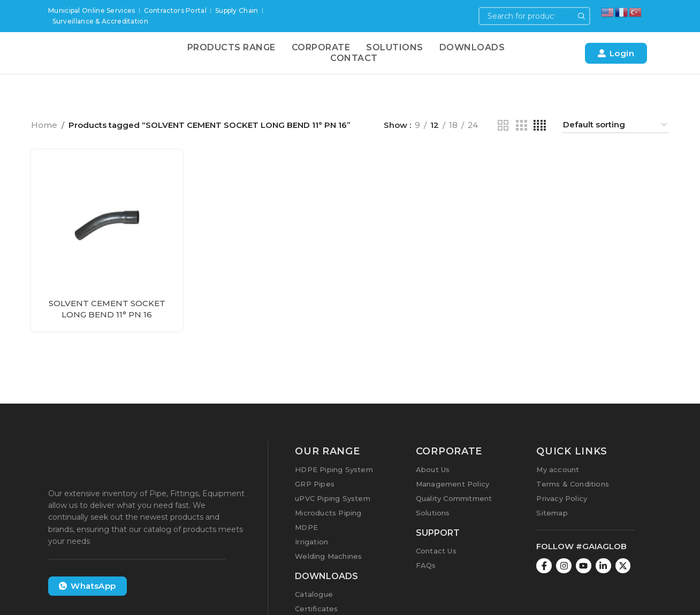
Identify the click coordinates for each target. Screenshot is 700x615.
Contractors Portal (175, 10)
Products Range (231, 47)
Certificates (316, 609)
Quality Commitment (454, 498)
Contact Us (436, 551)
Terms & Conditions (573, 484)
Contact (354, 58)
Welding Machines (328, 556)
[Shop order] (615, 126)
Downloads (472, 47)
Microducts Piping (328, 513)
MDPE (306, 527)
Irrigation (311, 542)
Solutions (395, 47)
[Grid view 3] (521, 126)
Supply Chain (237, 10)
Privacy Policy (562, 498)
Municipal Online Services (92, 10)
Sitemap (552, 513)
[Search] (535, 16)
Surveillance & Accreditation (100, 21)
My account (558, 469)
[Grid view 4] (540, 126)
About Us (433, 469)
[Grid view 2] (503, 126)
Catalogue (314, 594)
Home (44, 126)
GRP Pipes (315, 484)
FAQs (426, 565)
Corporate (321, 47)
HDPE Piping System (334, 469)
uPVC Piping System (333, 498)
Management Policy (452, 484)
